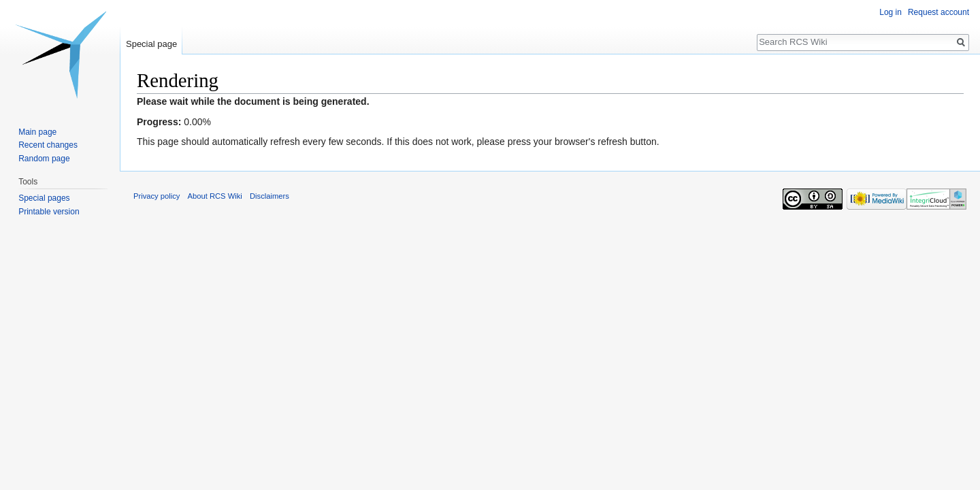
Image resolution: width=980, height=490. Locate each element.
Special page (151, 44)
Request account (938, 12)
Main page (37, 132)
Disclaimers (269, 196)
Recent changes (48, 145)
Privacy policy (157, 196)
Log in (891, 12)
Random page (44, 159)
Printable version (49, 212)
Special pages (44, 198)
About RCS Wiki (215, 196)
